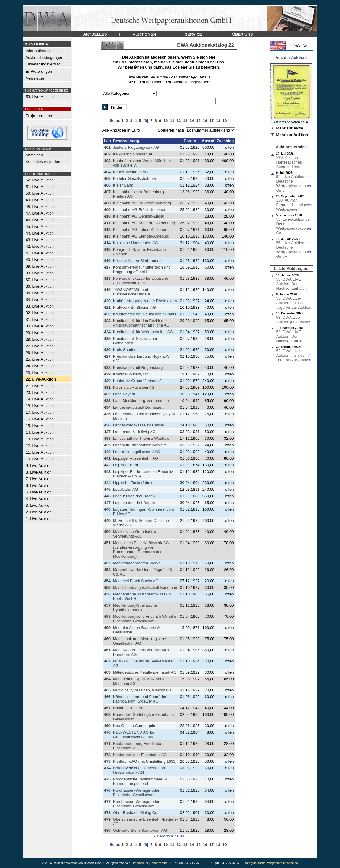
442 (107, 465)
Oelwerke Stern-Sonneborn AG (140, 830)
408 (107, 203)
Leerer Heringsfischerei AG (137, 452)
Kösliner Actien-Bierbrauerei (137, 261)
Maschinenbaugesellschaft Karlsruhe (145, 587)
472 (107, 755)
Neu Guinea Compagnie (134, 726)
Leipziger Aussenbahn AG (136, 458)
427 (107, 356)
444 (107, 483)
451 (107, 543)
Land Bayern (124, 394)
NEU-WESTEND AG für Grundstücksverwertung (134, 735)
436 (107, 425)
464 (107, 679)
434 (107, 407)
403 (107, 161)
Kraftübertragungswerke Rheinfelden (145, 301)
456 (107, 594)
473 (107, 761)
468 (107, 715)
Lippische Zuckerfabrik (133, 483)
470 (107, 732)
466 (107, 697)
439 (107, 445)
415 (107, 249)
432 (107, 394)
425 (107, 338)
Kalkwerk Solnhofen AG (134, 154)
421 (107, 307)
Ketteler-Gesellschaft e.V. (135, 179)
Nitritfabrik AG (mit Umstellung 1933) (145, 761)
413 (107, 236)
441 (107, 458)
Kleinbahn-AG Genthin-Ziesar (139, 216)
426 (107, 350)
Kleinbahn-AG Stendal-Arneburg (141, 236)
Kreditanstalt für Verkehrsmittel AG (143, 332)
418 (107, 278)
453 (107, 570)
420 (107, 301)
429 (107, 374)
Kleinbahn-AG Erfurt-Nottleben (140, 210)
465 (107, 690)
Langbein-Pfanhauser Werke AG (141, 445)
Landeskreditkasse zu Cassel (139, 425)
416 (107, 261)
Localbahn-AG (126, 489)
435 (107, 414)
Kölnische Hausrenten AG (136, 243)
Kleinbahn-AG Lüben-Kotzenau (140, 230)
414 (107, 243)
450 (107, 532)
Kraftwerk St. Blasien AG (134, 307)
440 (107, 452)
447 (107, 503)
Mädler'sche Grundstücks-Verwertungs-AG (136, 534)
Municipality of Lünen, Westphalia (142, 690)
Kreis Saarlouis (126, 350)
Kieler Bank (123, 185)
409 (107, 210)
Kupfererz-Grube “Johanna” (137, 381)
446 (107, 496)
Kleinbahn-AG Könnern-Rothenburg (144, 223)
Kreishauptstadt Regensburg (138, 367)
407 (107, 192)
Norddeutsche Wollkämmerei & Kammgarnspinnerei (140, 781)
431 (107, 387)
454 (107, 581)
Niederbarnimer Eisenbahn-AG (140, 755)
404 (107, 172)
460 (107, 639)
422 (107, 314)
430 (107, 381)
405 (107, 179)
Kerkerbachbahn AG (131, 172)
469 (107, 726)
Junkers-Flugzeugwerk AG (136, 147)
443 (107, 472)
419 (107, 290)
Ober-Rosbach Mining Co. (136, 813)
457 (107, 605)
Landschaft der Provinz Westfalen (142, 438)
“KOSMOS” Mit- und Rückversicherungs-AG (133, 292)
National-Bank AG (129, 708)
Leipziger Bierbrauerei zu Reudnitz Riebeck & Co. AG (143, 474)
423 (107, 321)
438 (107, 438)
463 (107, 672)
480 (107, 830)
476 (107, 790)
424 (107, 332)
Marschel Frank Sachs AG (136, 581)
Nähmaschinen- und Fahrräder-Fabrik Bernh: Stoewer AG (140, 699)
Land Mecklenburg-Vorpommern (141, 401)
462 (107, 661)
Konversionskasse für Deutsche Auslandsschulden (141, 281)
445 (107, 489)
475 (107, 779)
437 (107, 432)
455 (107, 587)
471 (107, 744)
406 (107, 185)
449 (107, 520)
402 (107, 154)
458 (107, 616)
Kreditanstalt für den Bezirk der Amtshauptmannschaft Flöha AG (141, 323)
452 (107, 563)
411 (107, 223)
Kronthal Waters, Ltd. (131, 374)
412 (107, 230)
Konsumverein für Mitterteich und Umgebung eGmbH (142, 270)
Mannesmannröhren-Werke (137, 563)
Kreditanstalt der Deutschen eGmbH (145, 314)
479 (107, 819)
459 (107, 628)
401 (107, 147)
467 (107, 708)
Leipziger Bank (126, 465)
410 (107, 216)
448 (107, 509)
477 (107, 801)
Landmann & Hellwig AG (134, 432)
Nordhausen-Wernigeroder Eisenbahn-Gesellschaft (136, 793)
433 (107, 401)
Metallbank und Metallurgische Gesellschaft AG (140, 641)
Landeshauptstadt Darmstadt (138, 407)
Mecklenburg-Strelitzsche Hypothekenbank (135, 608)
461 (107, 650)
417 (107, 267)
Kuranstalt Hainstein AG (134, 387)
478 (107, 813)
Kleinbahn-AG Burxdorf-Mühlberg (142, 203)
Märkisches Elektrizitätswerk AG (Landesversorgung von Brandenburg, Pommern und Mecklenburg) (141, 550)
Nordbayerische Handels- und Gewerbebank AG (139, 770)
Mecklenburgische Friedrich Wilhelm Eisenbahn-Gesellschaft (145, 619)
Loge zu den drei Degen (134, 496)
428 (107, 367)
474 (107, 768)
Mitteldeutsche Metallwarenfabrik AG (145, 672)
